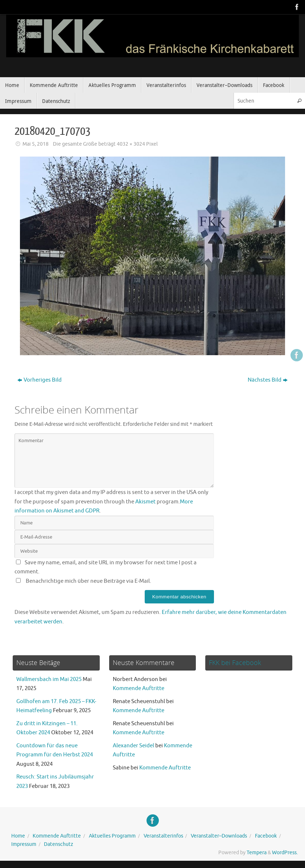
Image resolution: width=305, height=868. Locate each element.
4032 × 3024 (131, 144)
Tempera (257, 853)
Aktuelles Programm (112, 836)
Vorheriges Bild (40, 380)
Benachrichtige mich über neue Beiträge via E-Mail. (88, 581)
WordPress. (285, 853)
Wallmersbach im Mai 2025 (49, 679)
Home (18, 836)
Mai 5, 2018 (36, 144)
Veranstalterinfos (163, 836)
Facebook (266, 836)
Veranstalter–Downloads (219, 836)
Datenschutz (59, 844)
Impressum (24, 844)
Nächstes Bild (268, 380)
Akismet (145, 502)
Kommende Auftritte (139, 688)
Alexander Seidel (133, 746)
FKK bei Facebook (235, 663)
